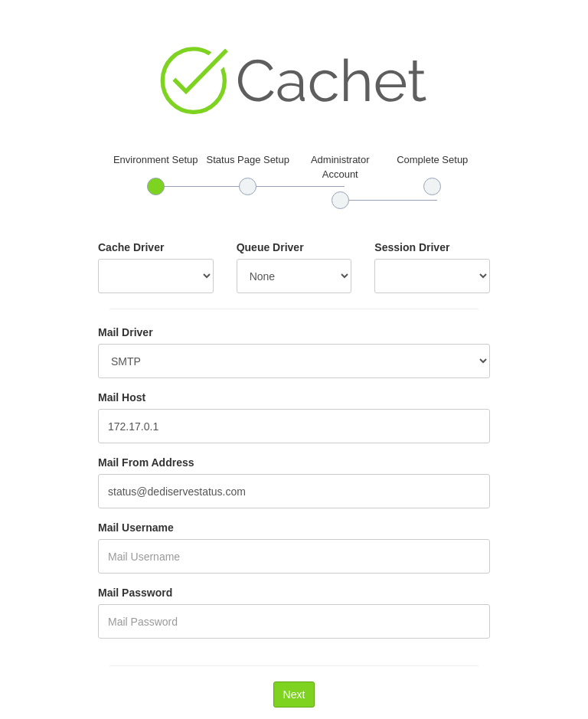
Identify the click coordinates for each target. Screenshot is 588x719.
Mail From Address (146, 462)
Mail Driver (126, 332)
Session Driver (412, 247)
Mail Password (135, 593)
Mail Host (122, 397)
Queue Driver (270, 247)
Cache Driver (131, 247)
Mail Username (136, 528)
